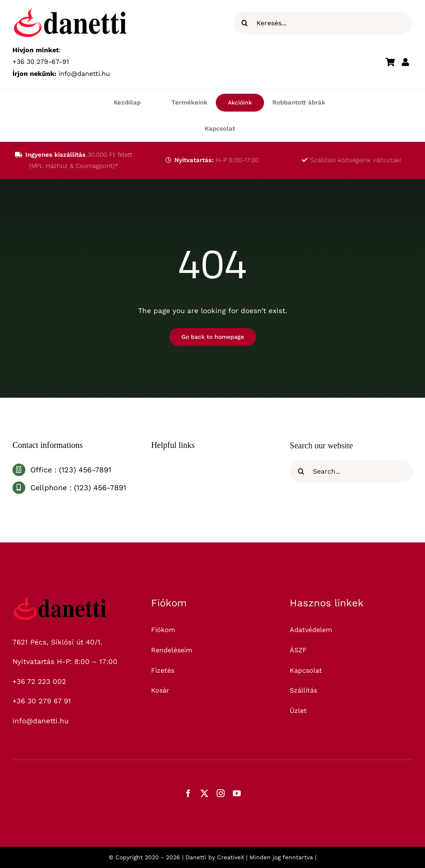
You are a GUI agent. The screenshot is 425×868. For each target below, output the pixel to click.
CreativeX (231, 857)
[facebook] (188, 793)
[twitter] (204, 793)
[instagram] (221, 793)
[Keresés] (245, 23)
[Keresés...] (323, 23)
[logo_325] (60, 600)
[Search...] (351, 477)
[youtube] (237, 793)
